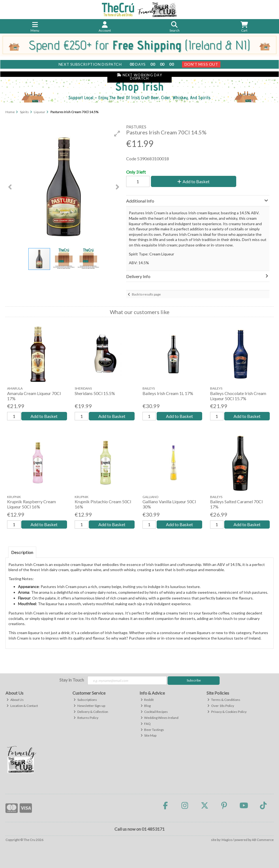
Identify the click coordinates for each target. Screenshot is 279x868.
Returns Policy (86, 718)
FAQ (146, 724)
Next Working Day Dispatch (139, 77)
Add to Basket (193, 181)
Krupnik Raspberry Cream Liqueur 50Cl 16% (31, 504)
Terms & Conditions (224, 700)
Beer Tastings (152, 730)
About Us (15, 700)
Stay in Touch (72, 680)
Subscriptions (85, 700)
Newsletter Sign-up (89, 706)
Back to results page (146, 294)
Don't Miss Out (201, 64)
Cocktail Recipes (154, 712)
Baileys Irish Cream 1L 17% (168, 393)
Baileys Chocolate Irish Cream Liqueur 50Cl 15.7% (238, 396)
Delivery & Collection (91, 712)
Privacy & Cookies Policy (227, 712)
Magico (227, 840)
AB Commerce (263, 840)
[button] (117, 134)
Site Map (149, 735)
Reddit (147, 700)
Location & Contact (22, 706)
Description (22, 552)
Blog (146, 706)
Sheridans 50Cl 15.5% (95, 393)
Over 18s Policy (221, 706)
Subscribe (194, 680)
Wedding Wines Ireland (160, 718)
